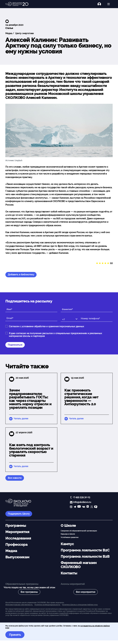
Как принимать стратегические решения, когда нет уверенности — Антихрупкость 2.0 (81, 397)
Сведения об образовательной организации (79, 531)
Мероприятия (17, 532)
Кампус (67, 544)
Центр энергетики (24, 33)
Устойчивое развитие (70, 537)
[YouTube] (79, 507)
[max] (71, 507)
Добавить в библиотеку (21, 275)
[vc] (92, 507)
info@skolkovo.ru (82, 502)
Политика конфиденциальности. (47, 605)
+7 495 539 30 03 (81, 497)
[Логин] (101, 4)
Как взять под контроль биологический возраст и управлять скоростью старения (31, 450)
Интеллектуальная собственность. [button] (19, 605)
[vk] (84, 507)
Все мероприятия (86, 592)
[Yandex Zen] (88, 507)
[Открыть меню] (109, 4)
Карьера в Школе (68, 534)
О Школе (68, 526)
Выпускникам (17, 557)
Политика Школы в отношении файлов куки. (80, 605)
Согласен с (46, 326)
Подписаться (15, 345)
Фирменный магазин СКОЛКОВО (79, 565)
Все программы (29, 592)
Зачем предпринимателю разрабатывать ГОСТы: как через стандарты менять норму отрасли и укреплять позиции (30, 399)
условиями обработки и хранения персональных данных (53, 326)
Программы (16, 526)
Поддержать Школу (19, 514)
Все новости (15, 478)
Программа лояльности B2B (85, 556)
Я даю (55, 335)
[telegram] (75, 507)
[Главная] (17, 4)
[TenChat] (96, 507)
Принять (15, 635)
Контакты (69, 573)
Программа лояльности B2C (85, 550)
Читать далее (21, 419)
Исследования (18, 538)
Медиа (9, 33)
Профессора (16, 545)
